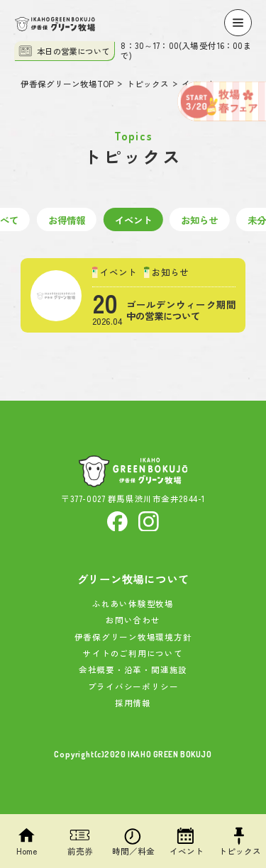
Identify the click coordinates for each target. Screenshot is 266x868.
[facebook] (117, 520)
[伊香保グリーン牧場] (55, 24)
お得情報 (67, 220)
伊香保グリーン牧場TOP (67, 84)
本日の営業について (64, 51)
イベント (133, 220)
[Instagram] (149, 520)
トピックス (148, 84)
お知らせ (199, 220)
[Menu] (238, 23)
